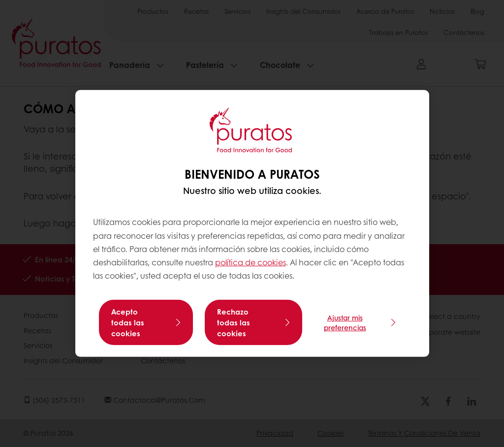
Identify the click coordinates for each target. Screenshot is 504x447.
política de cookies (251, 262)
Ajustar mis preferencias (345, 322)
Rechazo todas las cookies (234, 322)
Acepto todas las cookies (128, 322)
